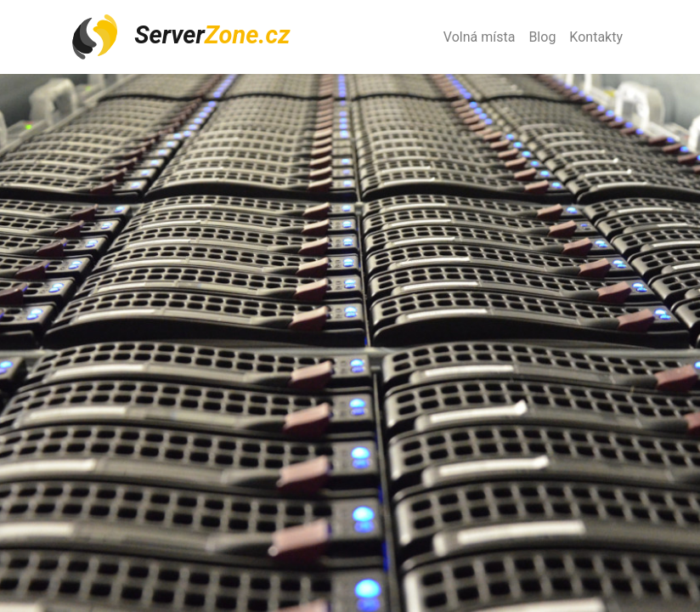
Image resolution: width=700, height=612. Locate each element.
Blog (542, 37)
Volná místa (480, 37)
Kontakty (596, 37)
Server (180, 37)
